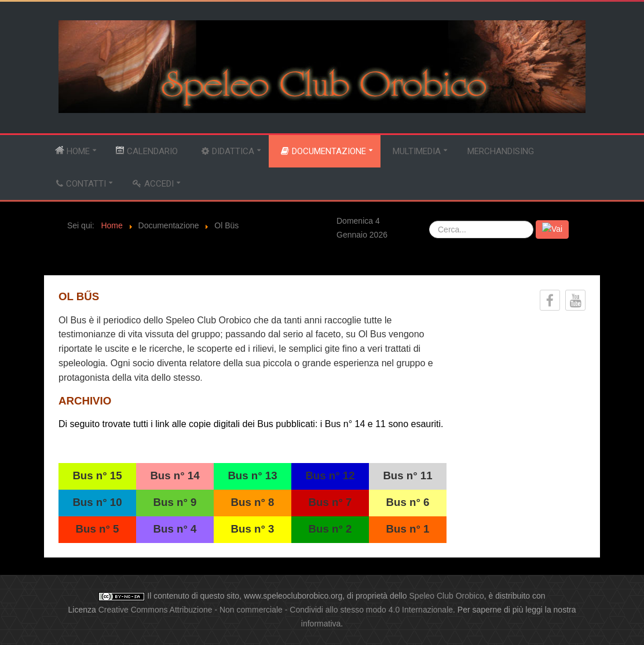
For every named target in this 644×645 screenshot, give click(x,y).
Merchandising (501, 151)
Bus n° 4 (175, 529)
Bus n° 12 (330, 475)
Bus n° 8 (253, 502)
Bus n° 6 (408, 502)
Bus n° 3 (253, 529)
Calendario (147, 151)
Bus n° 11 (407, 475)
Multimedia (417, 151)
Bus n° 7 (330, 502)
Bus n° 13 (252, 475)
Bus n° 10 (97, 502)
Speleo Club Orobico (447, 596)
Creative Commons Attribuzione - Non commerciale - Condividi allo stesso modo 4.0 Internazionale (276, 610)
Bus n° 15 (97, 475)
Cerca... (429, 221)
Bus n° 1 (408, 529)
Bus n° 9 (175, 502)
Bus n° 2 (330, 529)
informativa (321, 624)
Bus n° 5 (98, 529)
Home (72, 151)
